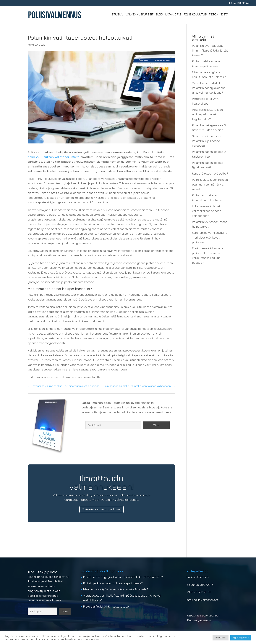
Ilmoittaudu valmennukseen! (102, 482)
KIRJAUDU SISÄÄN (240, 3)
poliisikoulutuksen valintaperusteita (54, 157)
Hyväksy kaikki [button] (241, 637)
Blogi (159, 15)
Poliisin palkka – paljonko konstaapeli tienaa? (113, 583)
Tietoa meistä (219, 15)
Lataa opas (173, 15)
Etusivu (118, 15)
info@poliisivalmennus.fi (202, 600)
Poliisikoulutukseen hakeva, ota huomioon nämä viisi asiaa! (210, 184)
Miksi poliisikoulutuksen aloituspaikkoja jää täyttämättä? (207, 114)
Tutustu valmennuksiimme (102, 509)
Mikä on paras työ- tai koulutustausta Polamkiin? (116, 589)
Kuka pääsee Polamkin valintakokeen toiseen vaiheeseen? (207, 211)
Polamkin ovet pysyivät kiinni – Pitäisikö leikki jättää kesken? (210, 50)
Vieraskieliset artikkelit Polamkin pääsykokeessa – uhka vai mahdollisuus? (210, 88)
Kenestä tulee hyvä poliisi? (210, 174)
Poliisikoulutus (195, 15)
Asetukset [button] (221, 637)
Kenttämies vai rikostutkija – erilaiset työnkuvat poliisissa (210, 237)
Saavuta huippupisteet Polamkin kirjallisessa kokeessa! (207, 141)
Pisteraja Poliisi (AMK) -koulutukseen (107, 607)
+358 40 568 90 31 (199, 592)
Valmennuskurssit (140, 15)
